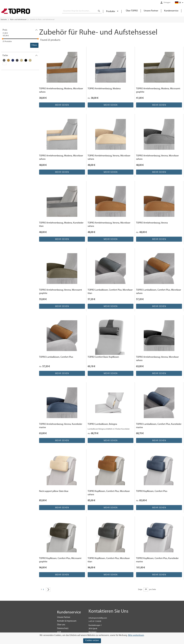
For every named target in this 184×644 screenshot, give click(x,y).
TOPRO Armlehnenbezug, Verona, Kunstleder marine (61, 426)
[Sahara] (9, 61)
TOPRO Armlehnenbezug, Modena (104, 89)
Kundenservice (171, 11)
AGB (59, 632)
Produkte (111, 11)
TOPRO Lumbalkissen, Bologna (102, 424)
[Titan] (5, 61)
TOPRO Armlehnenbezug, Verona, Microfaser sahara (109, 157)
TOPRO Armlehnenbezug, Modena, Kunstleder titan (61, 225)
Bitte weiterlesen (136, 635)
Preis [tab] (5, 30)
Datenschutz (63, 628)
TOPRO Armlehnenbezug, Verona (152, 223)
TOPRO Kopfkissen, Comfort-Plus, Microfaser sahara (109, 493)
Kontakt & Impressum (67, 621)
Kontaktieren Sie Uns (108, 611)
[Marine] (13, 61)
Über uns (61, 625)
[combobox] (82, 11)
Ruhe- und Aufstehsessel (18, 20)
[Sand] (31, 61)
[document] (92, 638)
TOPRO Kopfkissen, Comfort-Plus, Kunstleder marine (157, 560)
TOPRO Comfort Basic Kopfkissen (103, 357)
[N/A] (5, 64)
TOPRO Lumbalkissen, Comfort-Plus (56, 357)
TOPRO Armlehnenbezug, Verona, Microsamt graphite (61, 292)
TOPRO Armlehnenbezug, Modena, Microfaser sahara (61, 90)
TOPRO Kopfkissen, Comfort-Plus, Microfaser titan (109, 560)
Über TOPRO (132, 11)
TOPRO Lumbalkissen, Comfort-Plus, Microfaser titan (110, 292)
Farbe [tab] (5, 56)
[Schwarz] (26, 61)
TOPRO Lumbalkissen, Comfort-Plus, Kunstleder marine (159, 426)
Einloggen (167, 3)
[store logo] (16, 12)
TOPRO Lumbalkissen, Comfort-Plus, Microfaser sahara (159, 292)
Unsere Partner (151, 11)
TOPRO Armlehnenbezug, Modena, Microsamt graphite (158, 90)
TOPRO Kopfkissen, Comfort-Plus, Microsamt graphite (60, 560)
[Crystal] (22, 61)
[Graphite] (18, 61)
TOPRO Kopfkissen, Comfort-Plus (152, 491)
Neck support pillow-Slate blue (54, 491)
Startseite (4, 20)
